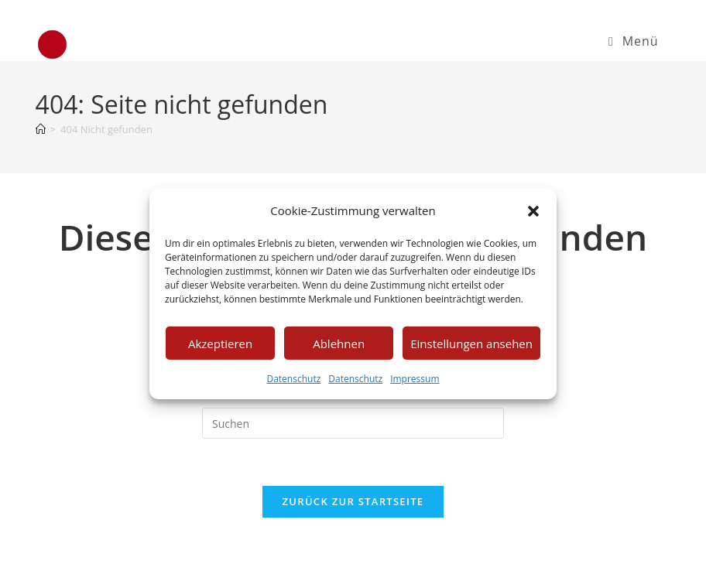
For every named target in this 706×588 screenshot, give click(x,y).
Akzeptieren (220, 343)
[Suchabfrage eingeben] (353, 423)
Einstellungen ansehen (471, 343)
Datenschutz (293, 379)
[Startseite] (41, 129)
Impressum (415, 379)
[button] (533, 210)
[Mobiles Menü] (633, 41)
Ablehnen (339, 343)
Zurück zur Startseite (353, 501)
